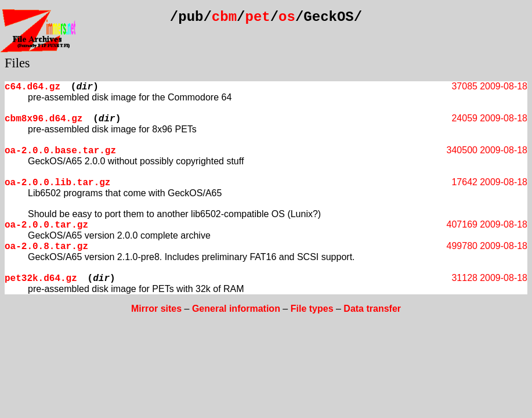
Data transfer (372, 309)
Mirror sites (156, 309)
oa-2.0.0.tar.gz (46, 225)
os (287, 17)
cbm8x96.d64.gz (44, 119)
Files (17, 63)
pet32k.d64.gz (41, 279)
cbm (224, 17)
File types (312, 309)
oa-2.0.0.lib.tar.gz (57, 183)
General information (236, 309)
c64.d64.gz (32, 87)
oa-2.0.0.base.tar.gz (60, 151)
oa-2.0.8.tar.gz (46, 247)
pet (257, 17)
